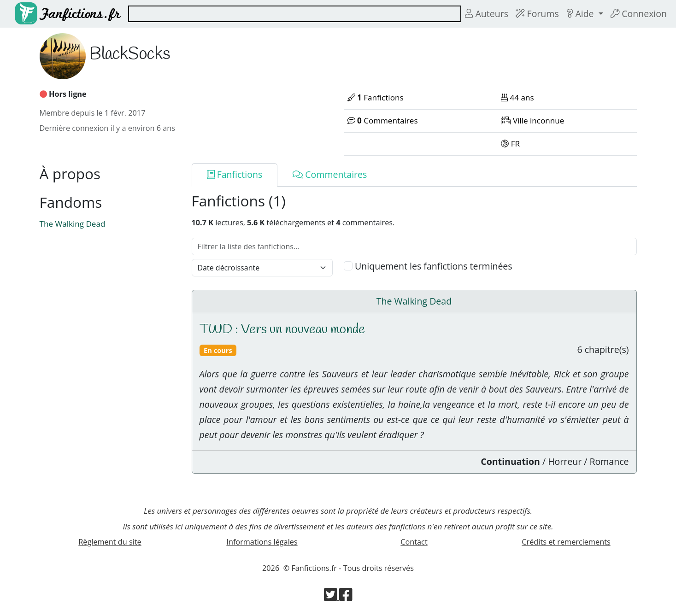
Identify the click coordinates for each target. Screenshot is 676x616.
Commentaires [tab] (330, 174)
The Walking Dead (73, 224)
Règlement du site (110, 542)
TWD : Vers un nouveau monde (282, 330)
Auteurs (487, 14)
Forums (537, 14)
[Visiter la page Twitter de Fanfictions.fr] (332, 597)
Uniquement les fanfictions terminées (434, 266)
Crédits (566, 542)
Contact (414, 542)
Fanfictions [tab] (235, 174)
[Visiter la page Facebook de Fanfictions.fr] (346, 597)
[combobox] (295, 14)
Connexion (639, 14)
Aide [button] (581, 14)
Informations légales (262, 542)
